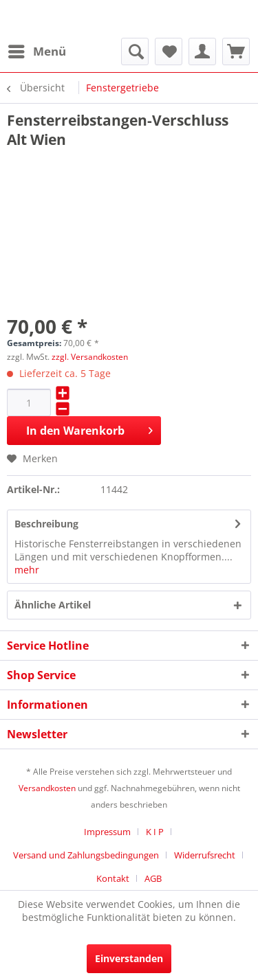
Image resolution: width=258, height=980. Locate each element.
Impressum (107, 832)
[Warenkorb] (236, 52)
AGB (153, 878)
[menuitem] (36, 52)
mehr (27, 570)
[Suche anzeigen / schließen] (135, 52)
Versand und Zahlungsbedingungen (86, 855)
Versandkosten (47, 788)
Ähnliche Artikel (53, 605)
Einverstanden (129, 958)
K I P (155, 832)
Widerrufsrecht (205, 855)
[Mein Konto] (202, 52)
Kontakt (113, 878)
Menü (37, 50)
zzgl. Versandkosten (90, 357)
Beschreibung (46, 524)
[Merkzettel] (169, 52)
